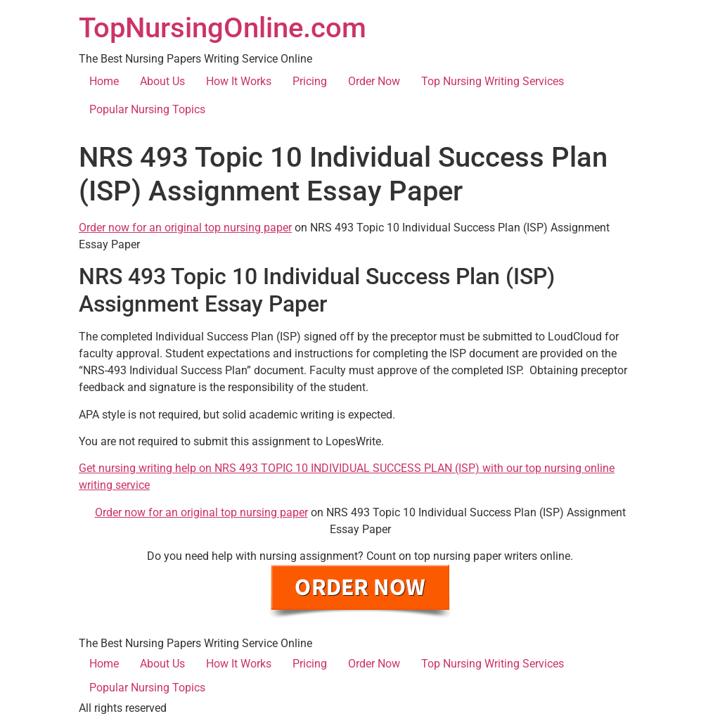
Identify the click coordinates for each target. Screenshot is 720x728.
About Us (162, 81)
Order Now (374, 81)
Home (104, 81)
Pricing (310, 81)
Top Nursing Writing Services (493, 81)
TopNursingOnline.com (223, 28)
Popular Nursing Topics (147, 109)
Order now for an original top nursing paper (185, 228)
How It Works (239, 81)
